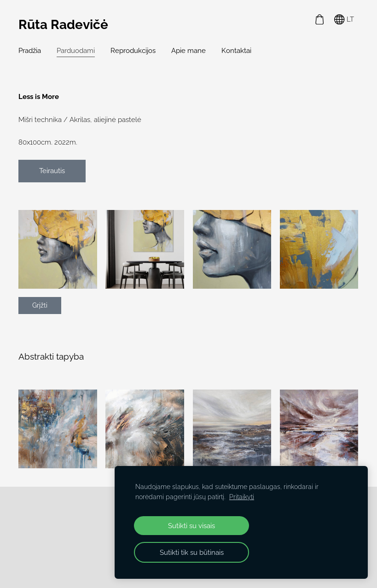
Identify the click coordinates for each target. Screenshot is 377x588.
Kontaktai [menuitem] (236, 51)
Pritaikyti (242, 497)
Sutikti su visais (191, 526)
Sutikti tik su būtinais (192, 552)
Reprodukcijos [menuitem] (133, 51)
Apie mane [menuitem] (188, 51)
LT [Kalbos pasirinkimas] (344, 20)
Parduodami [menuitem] (76, 51)
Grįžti (40, 305)
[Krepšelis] (319, 19)
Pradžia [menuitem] (30, 51)
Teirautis (52, 171)
